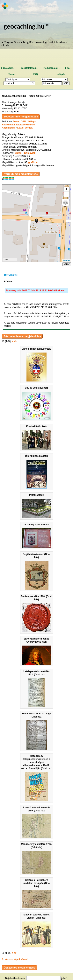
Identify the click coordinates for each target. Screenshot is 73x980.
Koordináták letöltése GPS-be (18, 125)
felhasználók (51, 68)
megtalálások (29, 68)
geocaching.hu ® (27, 26)
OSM (23, 122)
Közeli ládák (8, 128)
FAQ (36, 74)
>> (15, 341)
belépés (61, 74)
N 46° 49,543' (20, 105)
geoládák (8, 68)
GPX (67, 264)
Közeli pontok (25, 128)
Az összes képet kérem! (15, 959)
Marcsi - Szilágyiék (25, 153)
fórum (11, 74)
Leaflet (66, 260)
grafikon (33, 162)
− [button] (67, 194)
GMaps (32, 122)
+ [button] (67, 189)
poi (69, 68)
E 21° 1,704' (20, 108)
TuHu (16, 122)
